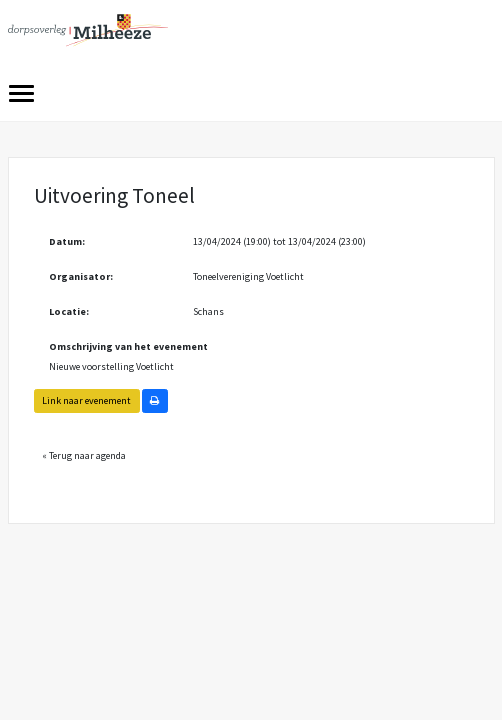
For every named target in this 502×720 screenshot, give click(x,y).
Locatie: (69, 311)
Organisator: (81, 276)
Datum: (67, 241)
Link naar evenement (86, 400)
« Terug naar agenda (84, 455)
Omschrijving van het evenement (128, 346)
